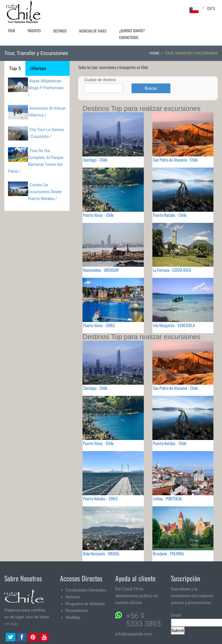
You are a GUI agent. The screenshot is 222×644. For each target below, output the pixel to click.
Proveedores (77, 611)
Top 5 (15, 68)
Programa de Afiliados (85, 604)
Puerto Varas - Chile (98, 215)
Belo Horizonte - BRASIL (101, 553)
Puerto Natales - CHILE (100, 498)
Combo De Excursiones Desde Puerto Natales (45, 192)
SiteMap (73, 617)
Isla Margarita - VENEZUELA (174, 325)
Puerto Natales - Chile (170, 215)
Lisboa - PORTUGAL (168, 498)
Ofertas (38, 68)
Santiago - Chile (95, 160)
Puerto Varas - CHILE (99, 325)
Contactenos (129, 37)
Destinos (60, 31)
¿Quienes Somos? (132, 30)
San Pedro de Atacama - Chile (175, 160)
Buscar (151, 88)
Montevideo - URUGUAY (101, 270)
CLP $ (211, 8)
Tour (11, 30)
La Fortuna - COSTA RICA (172, 270)
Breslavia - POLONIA (168, 553)
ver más (11, 624)
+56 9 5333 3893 (144, 620)
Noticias (73, 597)
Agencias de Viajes (93, 31)
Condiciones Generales (86, 590)
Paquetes (34, 30)
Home (154, 53)
